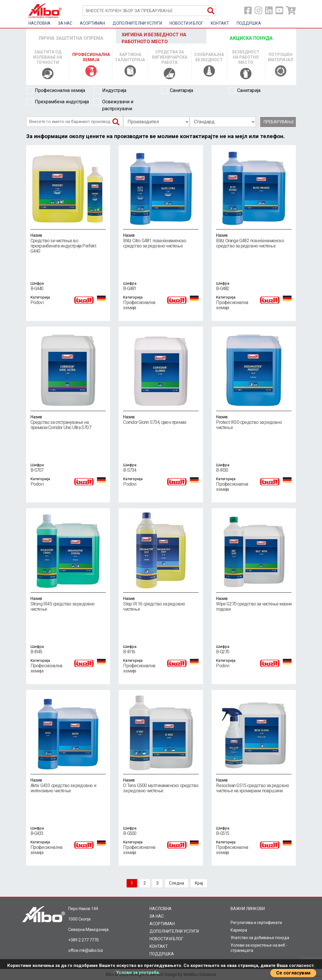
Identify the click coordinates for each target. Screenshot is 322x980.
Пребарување (279, 122)
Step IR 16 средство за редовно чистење (161, 604)
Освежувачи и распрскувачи (113, 105)
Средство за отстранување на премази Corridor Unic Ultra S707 (68, 422)
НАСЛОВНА (39, 23)
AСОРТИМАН (92, 23)
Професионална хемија (56, 91)
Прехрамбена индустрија (57, 102)
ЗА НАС (65, 23)
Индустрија (110, 91)
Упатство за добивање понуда (260, 938)
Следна (177, 883)
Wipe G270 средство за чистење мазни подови (254, 604)
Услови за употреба (137, 972)
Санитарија (177, 91)
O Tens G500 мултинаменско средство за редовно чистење (161, 785)
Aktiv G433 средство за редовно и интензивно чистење (68, 785)
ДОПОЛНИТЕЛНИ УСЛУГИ (137, 23)
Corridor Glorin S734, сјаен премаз (161, 420)
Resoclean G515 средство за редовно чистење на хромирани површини (254, 785)
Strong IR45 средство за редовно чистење (68, 604)
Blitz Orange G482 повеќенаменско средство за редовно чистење (254, 241)
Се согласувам (293, 973)
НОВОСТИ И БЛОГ (186, 23)
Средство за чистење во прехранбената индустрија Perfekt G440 (68, 243)
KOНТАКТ (220, 23)
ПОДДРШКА (249, 23)
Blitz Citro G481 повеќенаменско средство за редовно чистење (161, 241)
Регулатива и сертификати (256, 923)
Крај (199, 883)
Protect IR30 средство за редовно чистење (254, 422)
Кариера (239, 930)
